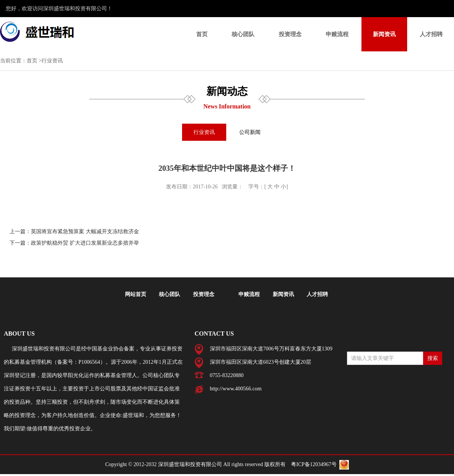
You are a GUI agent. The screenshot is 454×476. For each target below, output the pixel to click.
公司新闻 (250, 132)
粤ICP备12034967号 (314, 464)
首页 (202, 34)
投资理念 (290, 34)
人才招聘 (431, 34)
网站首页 (136, 294)
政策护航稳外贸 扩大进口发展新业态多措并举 (85, 243)
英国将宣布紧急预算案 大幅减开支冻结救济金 (85, 232)
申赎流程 (337, 34)
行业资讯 (204, 132)
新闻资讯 (384, 34)
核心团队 (243, 34)
